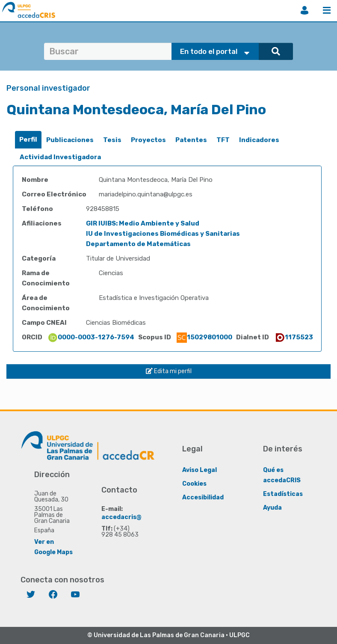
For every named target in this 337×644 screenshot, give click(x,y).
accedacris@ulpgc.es (135, 517)
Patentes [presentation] (191, 140)
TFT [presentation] (223, 140)
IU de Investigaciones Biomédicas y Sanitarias (163, 234)
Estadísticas (283, 494)
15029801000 (204, 337)
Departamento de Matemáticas (138, 244)
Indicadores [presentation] (259, 140)
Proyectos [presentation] (148, 140)
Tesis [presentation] (112, 140)
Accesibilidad (203, 497)
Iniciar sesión (304, 10)
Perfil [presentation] (28, 139)
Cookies (194, 484)
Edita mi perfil (169, 371)
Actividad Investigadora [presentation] (60, 157)
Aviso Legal (200, 470)
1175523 (294, 337)
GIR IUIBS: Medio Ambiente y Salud (143, 223)
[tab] (28, 140)
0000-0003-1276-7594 (91, 337)
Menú (327, 10)
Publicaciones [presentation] (70, 140)
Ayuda (272, 508)
